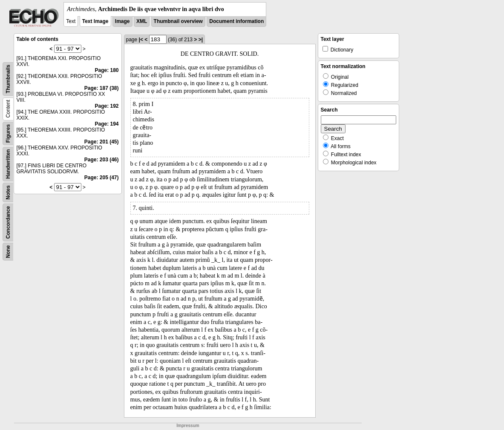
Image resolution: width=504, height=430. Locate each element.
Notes (8, 192)
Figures (8, 133)
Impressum (188, 426)
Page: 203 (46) (102, 160)
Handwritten (8, 164)
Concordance (8, 222)
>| (201, 40)
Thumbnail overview (178, 21)
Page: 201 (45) (102, 142)
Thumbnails (8, 79)
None (8, 252)
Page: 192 (107, 106)
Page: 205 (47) (102, 178)
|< (141, 40)
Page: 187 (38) (102, 88)
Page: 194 (107, 124)
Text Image (95, 21)
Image (122, 21)
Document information (236, 21)
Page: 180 (107, 70)
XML (142, 21)
